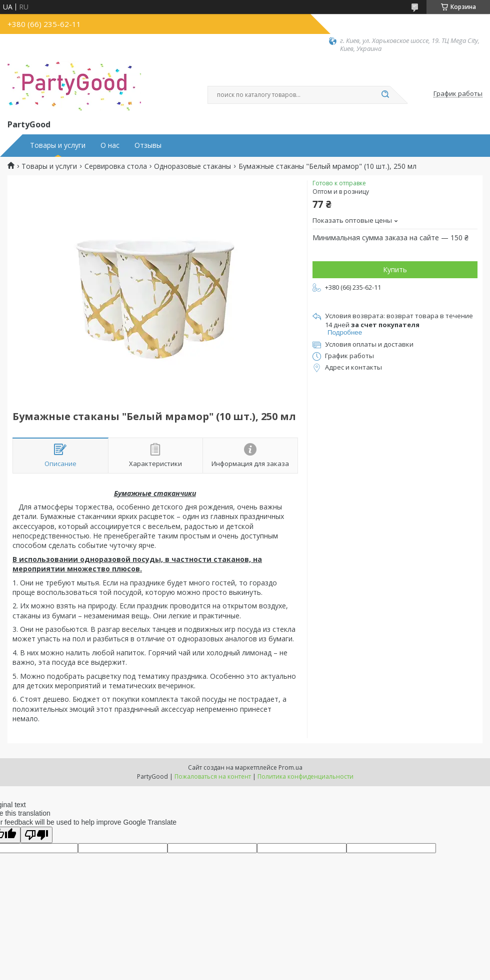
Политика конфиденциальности (305, 776)
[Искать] (385, 95)
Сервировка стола (116, 166)
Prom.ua (290, 767)
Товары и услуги (58, 145)
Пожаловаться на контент (213, 776)
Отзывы (148, 145)
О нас (110, 145)
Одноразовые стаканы (192, 166)
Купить (395, 269)
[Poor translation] (36, 835)
